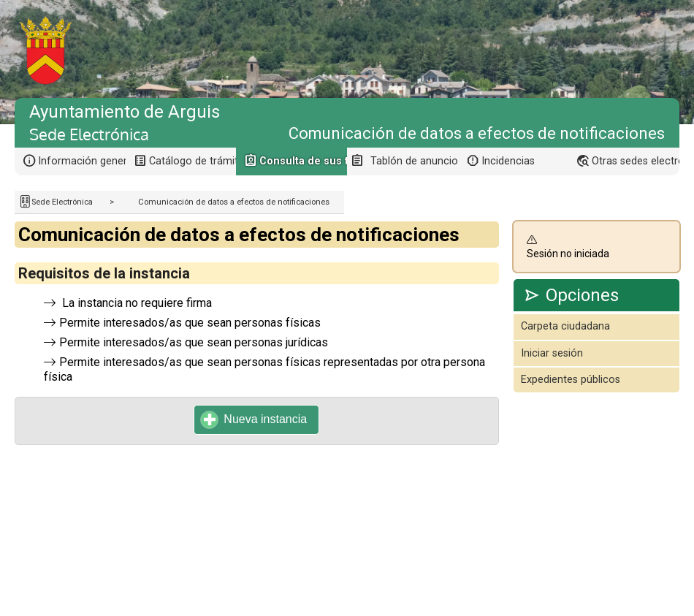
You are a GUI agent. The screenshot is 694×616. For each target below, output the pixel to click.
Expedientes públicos (571, 380)
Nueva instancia (254, 419)
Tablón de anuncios (414, 161)
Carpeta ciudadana (565, 326)
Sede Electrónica (62, 202)
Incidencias (508, 161)
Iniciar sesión (552, 353)
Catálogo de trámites (193, 161)
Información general (82, 161)
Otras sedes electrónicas (636, 161)
